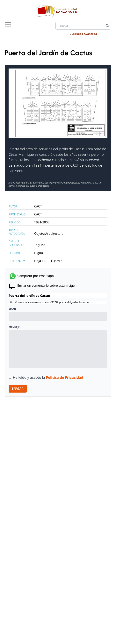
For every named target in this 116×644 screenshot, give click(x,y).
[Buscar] (107, 26)
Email (13, 309)
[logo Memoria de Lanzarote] (58, 11)
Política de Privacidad (65, 377)
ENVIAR (18, 389)
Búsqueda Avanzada (83, 34)
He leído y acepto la (48, 377)
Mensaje (14, 327)
